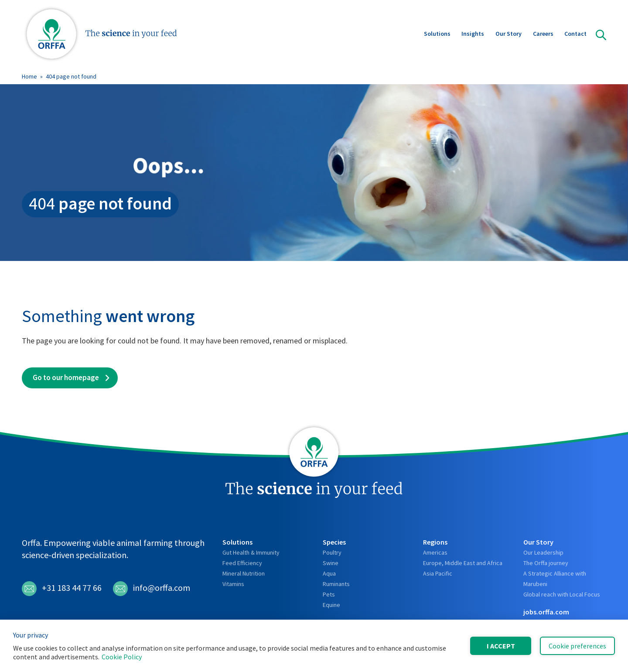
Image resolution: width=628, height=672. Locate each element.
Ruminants (336, 584)
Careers (543, 34)
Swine (331, 563)
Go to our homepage (66, 377)
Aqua (329, 573)
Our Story (509, 34)
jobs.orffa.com (546, 612)
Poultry (332, 552)
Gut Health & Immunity (251, 552)
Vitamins (233, 584)
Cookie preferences (577, 646)
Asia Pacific (438, 573)
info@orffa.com (152, 589)
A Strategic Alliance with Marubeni (555, 579)
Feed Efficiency (242, 563)
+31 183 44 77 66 (62, 589)
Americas (435, 552)
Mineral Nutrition (244, 573)
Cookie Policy (122, 657)
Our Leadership (543, 552)
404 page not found (71, 76)
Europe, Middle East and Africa (463, 563)
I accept (501, 646)
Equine (331, 605)
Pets (329, 594)
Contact (575, 34)
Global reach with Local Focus (562, 594)
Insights (473, 34)
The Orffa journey (546, 563)
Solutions (437, 34)
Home (29, 76)
